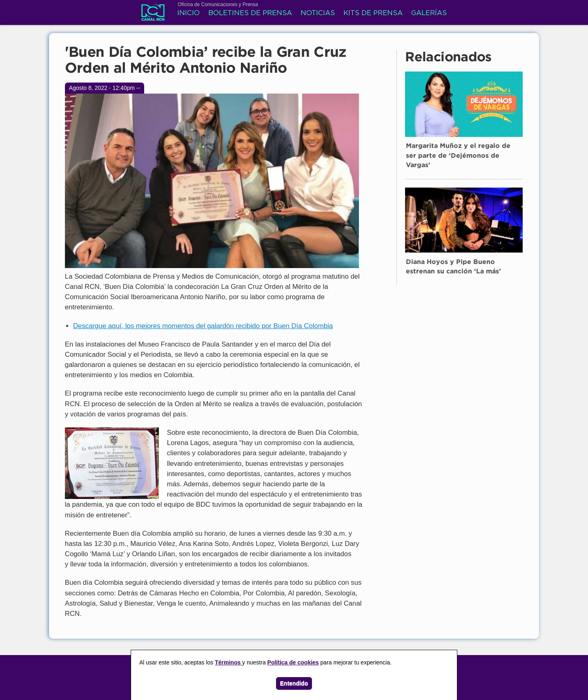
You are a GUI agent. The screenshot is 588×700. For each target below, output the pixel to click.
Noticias (318, 13)
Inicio (188, 13)
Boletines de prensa (250, 13)
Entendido (294, 683)
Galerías (429, 13)
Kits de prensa (373, 13)
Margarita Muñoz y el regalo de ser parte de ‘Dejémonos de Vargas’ (458, 156)
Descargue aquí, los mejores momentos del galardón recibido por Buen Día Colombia (203, 326)
